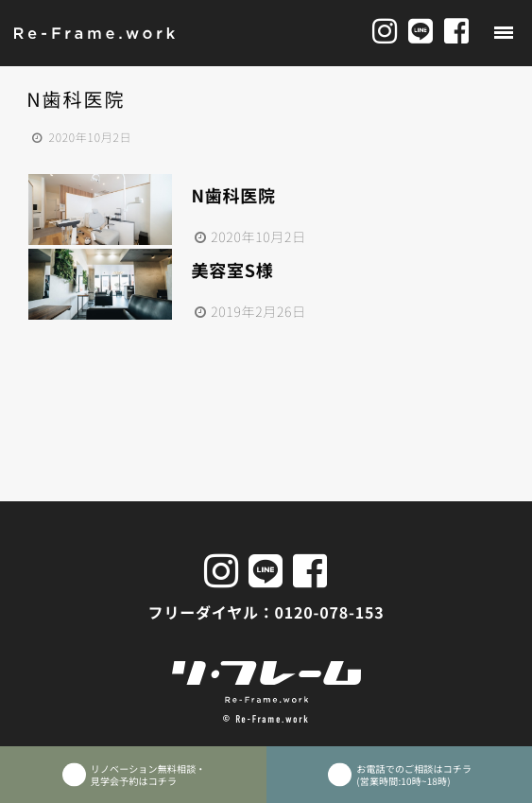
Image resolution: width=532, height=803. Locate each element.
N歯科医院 (233, 196)
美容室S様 (232, 271)
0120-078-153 (330, 612)
